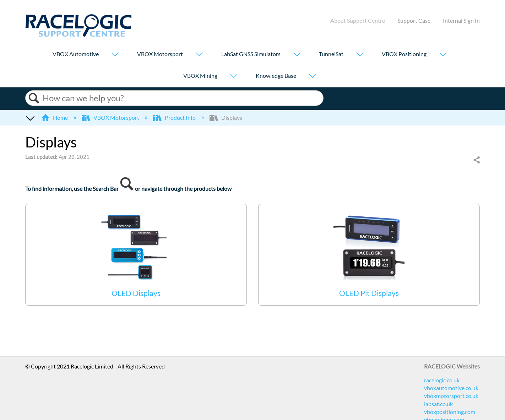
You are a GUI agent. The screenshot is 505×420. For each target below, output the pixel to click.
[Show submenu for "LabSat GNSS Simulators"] (297, 55)
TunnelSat (331, 54)
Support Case (414, 20)
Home (55, 117)
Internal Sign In (461, 20)
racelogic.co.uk (442, 380)
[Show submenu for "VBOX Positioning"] (443, 55)
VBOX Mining (200, 76)
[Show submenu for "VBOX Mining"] (234, 77)
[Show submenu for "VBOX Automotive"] (115, 55)
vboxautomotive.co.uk (451, 388)
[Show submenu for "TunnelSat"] (360, 55)
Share (476, 160)
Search (34, 98)
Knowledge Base (276, 76)
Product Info (175, 117)
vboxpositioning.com (450, 412)
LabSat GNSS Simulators (251, 54)
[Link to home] (78, 35)
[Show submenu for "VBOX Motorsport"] (199, 55)
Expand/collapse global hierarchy (30, 118)
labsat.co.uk (438, 404)
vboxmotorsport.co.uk (451, 396)
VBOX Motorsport (160, 54)
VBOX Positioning (404, 54)
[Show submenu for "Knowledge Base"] (313, 77)
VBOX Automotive (76, 54)
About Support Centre (358, 20)
